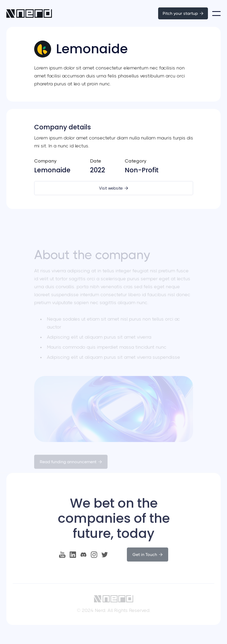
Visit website (114, 188)
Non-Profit (142, 170)
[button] (216, 14)
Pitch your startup (183, 13)
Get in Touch (148, 555)
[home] (29, 13)
